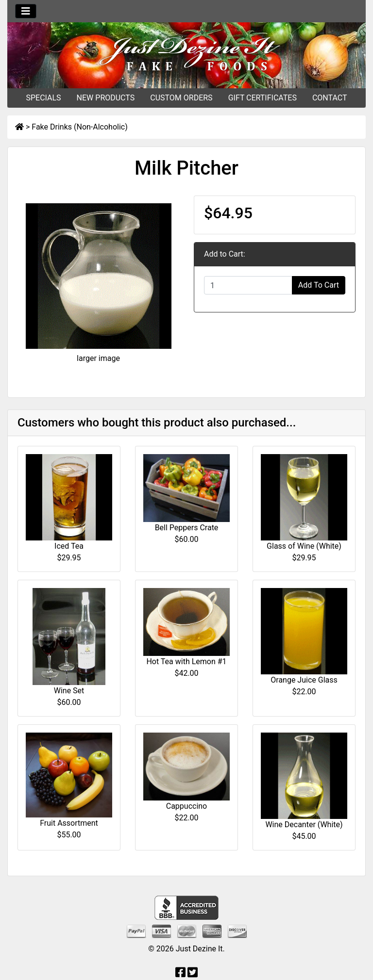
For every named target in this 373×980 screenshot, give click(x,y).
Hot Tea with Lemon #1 (186, 661)
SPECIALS (43, 98)
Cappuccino (187, 806)
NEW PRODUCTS (106, 98)
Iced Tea (69, 546)
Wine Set (69, 691)
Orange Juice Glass (304, 680)
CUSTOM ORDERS (181, 98)
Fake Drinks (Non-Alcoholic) (79, 127)
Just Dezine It (199, 949)
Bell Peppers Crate (187, 528)
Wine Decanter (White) (304, 825)
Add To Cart (319, 285)
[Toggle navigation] (26, 11)
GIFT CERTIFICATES (263, 98)
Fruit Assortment (69, 823)
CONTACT (330, 98)
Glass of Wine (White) (304, 546)
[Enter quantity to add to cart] (248, 285)
